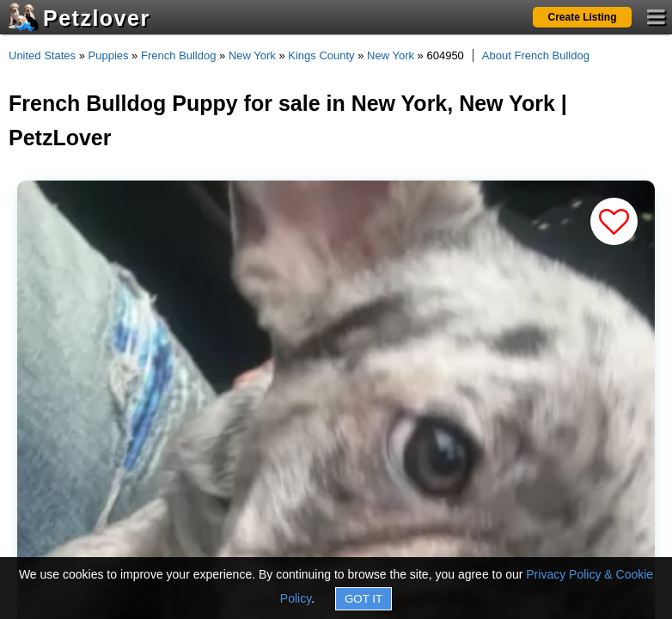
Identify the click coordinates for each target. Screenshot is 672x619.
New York (252, 55)
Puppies (109, 55)
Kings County (321, 55)
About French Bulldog (536, 55)
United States (42, 55)
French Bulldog (178, 55)
